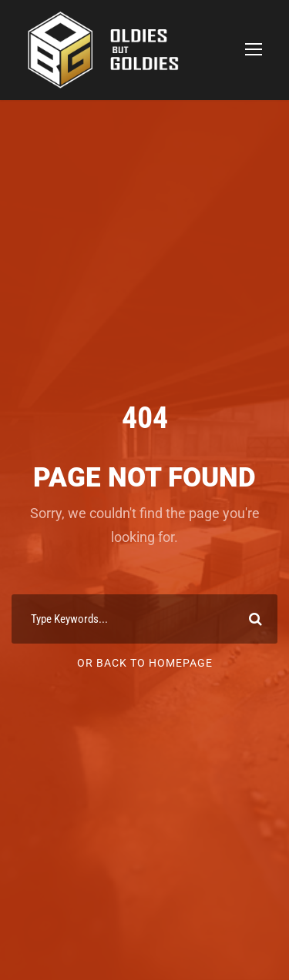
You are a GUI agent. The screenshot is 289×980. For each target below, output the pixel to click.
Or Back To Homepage (145, 663)
